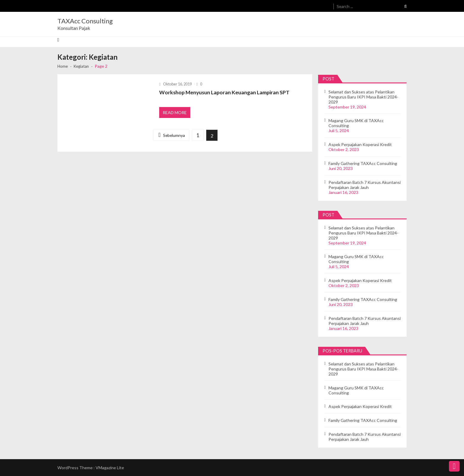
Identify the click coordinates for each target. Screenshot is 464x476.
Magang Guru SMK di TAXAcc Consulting (356, 123)
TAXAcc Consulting (85, 21)
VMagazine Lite (110, 468)
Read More (175, 113)
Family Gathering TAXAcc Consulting (363, 163)
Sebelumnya (173, 137)
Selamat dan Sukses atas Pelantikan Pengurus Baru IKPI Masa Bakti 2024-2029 (363, 97)
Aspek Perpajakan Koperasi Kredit (360, 144)
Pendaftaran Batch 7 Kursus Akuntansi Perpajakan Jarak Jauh (365, 185)
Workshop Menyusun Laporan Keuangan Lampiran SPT (225, 92)
